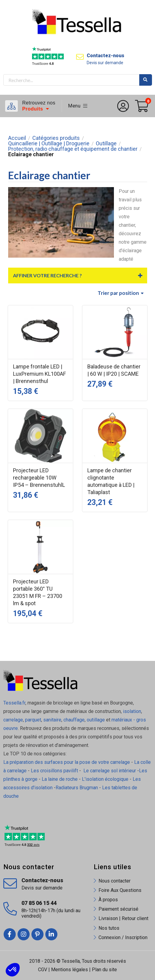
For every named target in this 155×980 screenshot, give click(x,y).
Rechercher (146, 80)
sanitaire (52, 720)
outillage (96, 720)
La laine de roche (60, 779)
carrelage (13, 720)
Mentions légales (69, 970)
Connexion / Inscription (123, 937)
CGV (43, 970)
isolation (131, 711)
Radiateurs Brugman (77, 788)
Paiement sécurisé (118, 909)
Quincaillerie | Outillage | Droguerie (49, 144)
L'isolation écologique (105, 779)
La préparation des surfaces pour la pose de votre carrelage (67, 762)
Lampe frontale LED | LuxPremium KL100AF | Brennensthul (39, 374)
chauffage (74, 720)
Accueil (17, 138)
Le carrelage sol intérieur (110, 771)
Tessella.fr (14, 703)
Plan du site (104, 970)
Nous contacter (115, 881)
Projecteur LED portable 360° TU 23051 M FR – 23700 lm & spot (38, 592)
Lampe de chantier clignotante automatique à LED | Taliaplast (111, 481)
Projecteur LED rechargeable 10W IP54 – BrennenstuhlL (39, 478)
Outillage (106, 144)
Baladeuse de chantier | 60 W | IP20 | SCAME (114, 370)
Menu (78, 106)
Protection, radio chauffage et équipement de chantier (73, 149)
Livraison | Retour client (123, 918)
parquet (33, 720)
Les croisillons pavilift (54, 771)
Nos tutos (109, 928)
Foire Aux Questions (120, 890)
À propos (108, 900)
